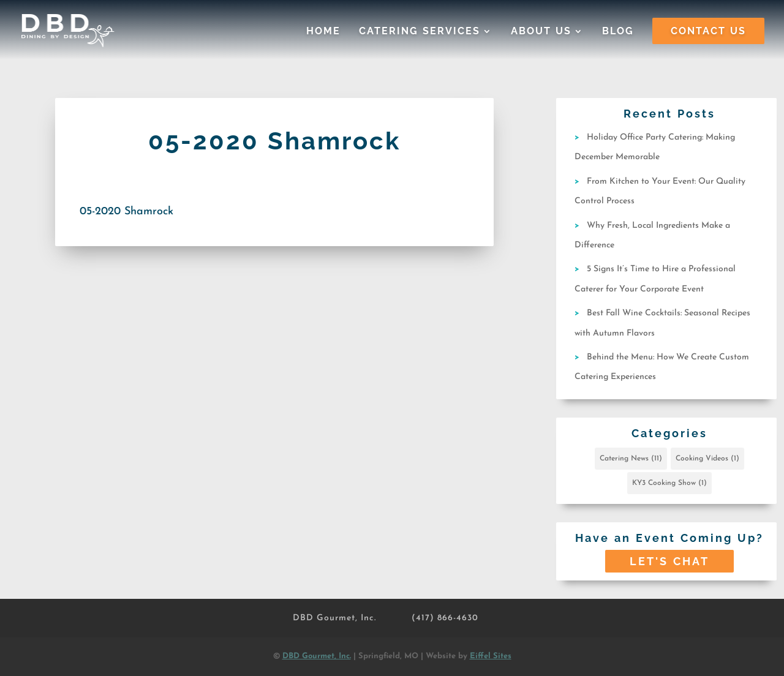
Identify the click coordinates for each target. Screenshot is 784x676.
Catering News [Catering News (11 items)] (631, 459)
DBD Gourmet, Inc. (334, 618)
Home (323, 32)
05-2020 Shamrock (126, 212)
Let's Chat (669, 561)
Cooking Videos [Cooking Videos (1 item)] (707, 459)
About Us (541, 32)
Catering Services (420, 32)
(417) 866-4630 (445, 618)
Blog (618, 32)
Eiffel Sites (491, 656)
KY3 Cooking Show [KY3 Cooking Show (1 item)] (669, 483)
